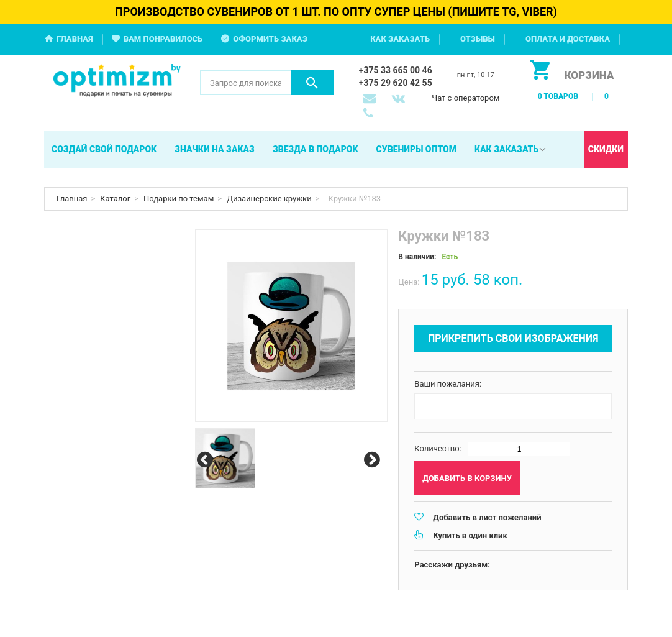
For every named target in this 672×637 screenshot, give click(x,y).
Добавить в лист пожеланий (487, 517)
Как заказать (400, 39)
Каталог (115, 199)
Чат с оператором (465, 98)
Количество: (438, 448)
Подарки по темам (179, 199)
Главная (75, 39)
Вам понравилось (163, 39)
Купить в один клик (470, 535)
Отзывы (478, 39)
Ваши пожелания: (448, 384)
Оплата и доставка (568, 39)
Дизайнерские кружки (269, 199)
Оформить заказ (270, 39)
